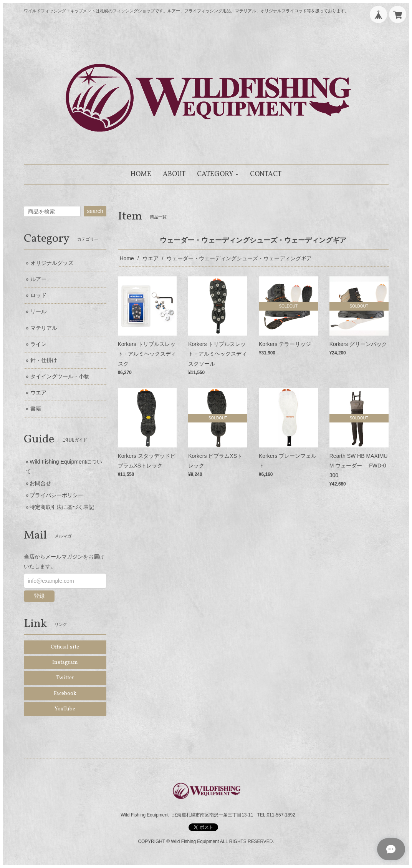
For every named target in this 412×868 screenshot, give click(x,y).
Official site (65, 647)
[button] (218, 174)
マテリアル (44, 328)
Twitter (65, 678)
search (95, 211)
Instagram (65, 663)
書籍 (36, 409)
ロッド (38, 295)
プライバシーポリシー (56, 495)
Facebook (65, 694)
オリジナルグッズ (52, 263)
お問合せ (40, 483)
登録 (39, 596)
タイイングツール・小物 (60, 376)
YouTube (65, 709)
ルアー (38, 279)
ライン (38, 344)
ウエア (151, 258)
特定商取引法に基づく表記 (62, 507)
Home (127, 258)
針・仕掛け (44, 360)
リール (38, 311)
